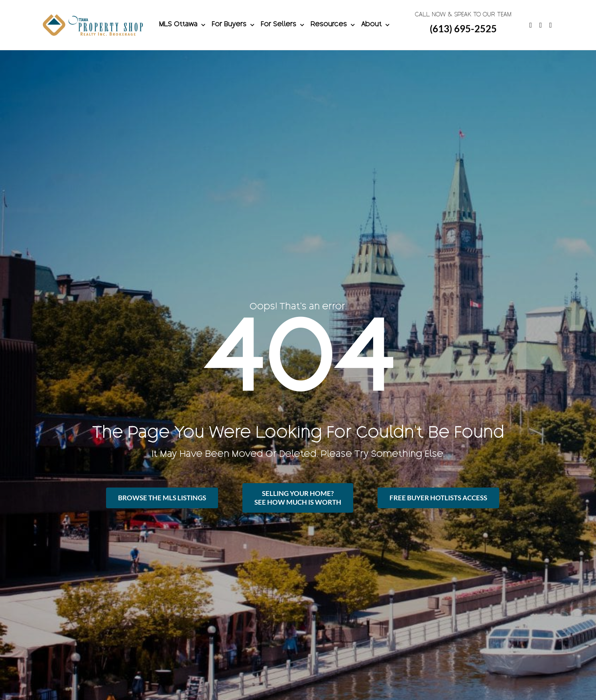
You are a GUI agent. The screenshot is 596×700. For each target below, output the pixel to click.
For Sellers (282, 25)
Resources (333, 25)
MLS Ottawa (182, 25)
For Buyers (233, 25)
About (375, 25)
